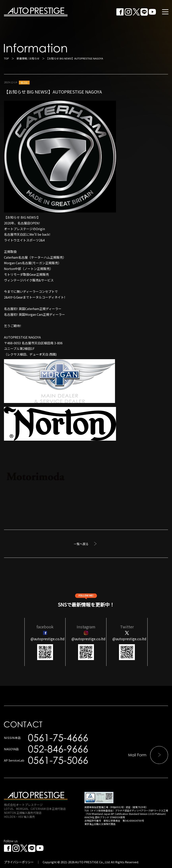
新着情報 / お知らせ (28, 58)
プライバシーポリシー (19, 862)
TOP (6, 58)
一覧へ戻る (81, 544)
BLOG (24, 83)
